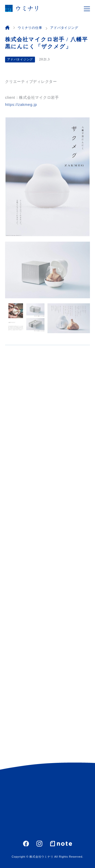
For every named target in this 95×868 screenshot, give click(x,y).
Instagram (39, 844)
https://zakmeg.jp (21, 105)
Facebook (26, 844)
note (61, 843)
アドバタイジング (20, 59)
